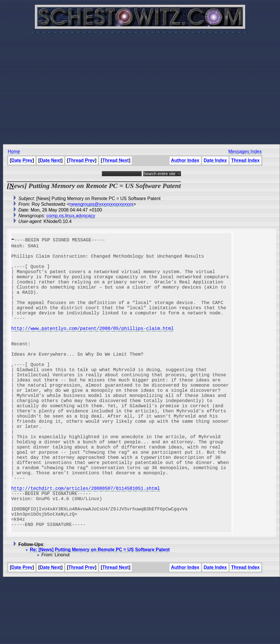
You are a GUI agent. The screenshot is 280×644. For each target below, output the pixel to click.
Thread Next (115, 160)
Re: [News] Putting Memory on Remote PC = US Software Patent (100, 614)
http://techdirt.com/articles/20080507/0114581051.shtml (85, 543)
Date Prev (22, 160)
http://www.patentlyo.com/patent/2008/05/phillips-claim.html (92, 348)
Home (14, 151)
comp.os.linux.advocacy (71, 216)
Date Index (215, 160)
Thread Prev (81, 160)
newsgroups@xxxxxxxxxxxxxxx (101, 204)
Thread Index (246, 160)
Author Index (185, 160)
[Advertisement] (139, 85)
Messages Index (245, 151)
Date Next (50, 160)
